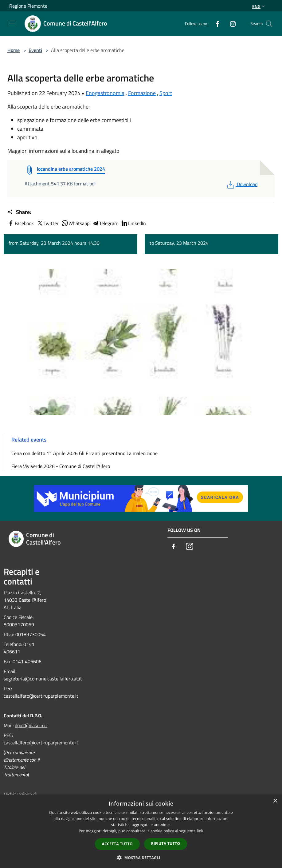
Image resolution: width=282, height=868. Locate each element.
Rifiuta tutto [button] (166, 844)
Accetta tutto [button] (117, 844)
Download (242, 184)
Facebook (21, 223)
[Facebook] (215, 24)
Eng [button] (259, 6)
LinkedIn (133, 223)
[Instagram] (230, 24)
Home (14, 50)
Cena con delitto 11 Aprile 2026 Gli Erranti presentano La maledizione (84, 453)
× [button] (275, 801)
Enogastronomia (105, 93)
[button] (141, 858)
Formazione (142, 93)
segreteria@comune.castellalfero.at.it (43, 679)
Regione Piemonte (28, 6)
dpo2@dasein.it (31, 725)
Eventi (35, 50)
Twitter (47, 223)
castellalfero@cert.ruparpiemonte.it (41, 696)
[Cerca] (269, 24)
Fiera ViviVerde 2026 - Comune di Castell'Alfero (61, 466)
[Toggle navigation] (12, 23)
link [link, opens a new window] (200, 831)
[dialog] (141, 831)
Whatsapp (75, 223)
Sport (166, 93)
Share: (19, 212)
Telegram (105, 223)
